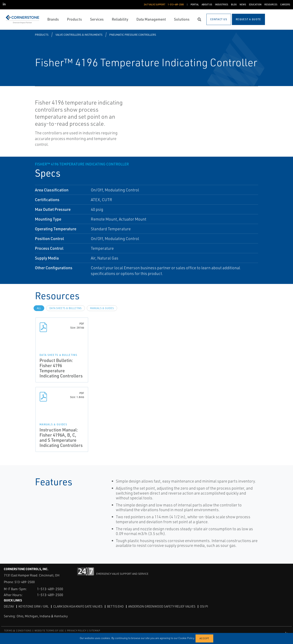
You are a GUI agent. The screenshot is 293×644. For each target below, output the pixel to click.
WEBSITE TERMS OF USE (49, 631)
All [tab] (39, 308)
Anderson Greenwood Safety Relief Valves (162, 606)
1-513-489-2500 (50, 589)
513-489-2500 (25, 582)
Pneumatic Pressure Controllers (133, 35)
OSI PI (204, 606)
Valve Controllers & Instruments (79, 35)
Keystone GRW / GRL (34, 606)
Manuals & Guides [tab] (102, 308)
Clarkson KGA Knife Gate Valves (78, 606)
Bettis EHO (115, 606)
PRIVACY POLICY (77, 631)
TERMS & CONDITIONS (18, 631)
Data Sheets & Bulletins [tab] (66, 308)
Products (42, 35)
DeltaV (9, 606)
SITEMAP (95, 631)
